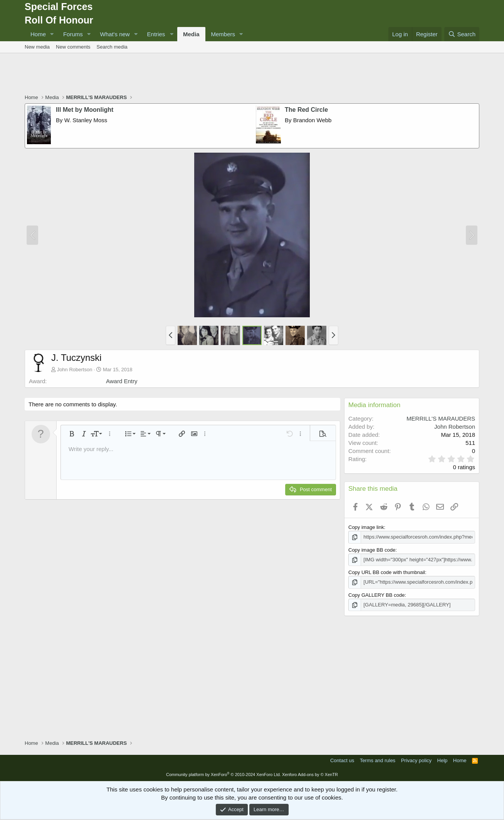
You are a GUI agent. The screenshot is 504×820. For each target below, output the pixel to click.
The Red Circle (306, 110)
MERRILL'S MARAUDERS (441, 418)
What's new (115, 34)
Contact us (342, 760)
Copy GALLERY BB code (376, 595)
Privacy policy (416, 760)
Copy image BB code (372, 550)
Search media (112, 47)
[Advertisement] (252, 74)
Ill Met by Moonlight (85, 110)
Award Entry (122, 381)
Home (38, 34)
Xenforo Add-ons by (310, 774)
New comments (73, 47)
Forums (73, 34)
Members (223, 34)
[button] (52, 34)
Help (443, 760)
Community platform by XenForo (223, 774)
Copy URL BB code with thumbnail (387, 572)
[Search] (462, 34)
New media (37, 47)
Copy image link (366, 527)
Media (191, 34)
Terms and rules (378, 760)
